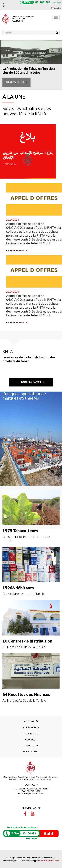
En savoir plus (48, 250)
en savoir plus (15, 82)
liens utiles (31, 745)
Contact (31, 740)
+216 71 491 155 (41, 789)
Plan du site (31, 751)
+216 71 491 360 (25, 789)
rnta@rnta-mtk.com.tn (34, 793)
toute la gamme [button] (31, 382)
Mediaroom (31, 734)
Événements (31, 727)
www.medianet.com (50, 861)
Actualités (31, 721)
